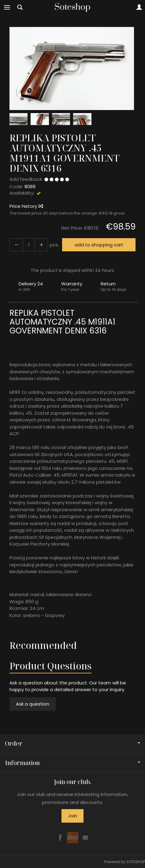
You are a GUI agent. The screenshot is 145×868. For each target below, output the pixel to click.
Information (72, 763)
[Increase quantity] (16, 245)
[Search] (20, 7)
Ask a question (33, 704)
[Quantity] (29, 245)
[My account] (139, 7)
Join (72, 816)
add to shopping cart (99, 245)
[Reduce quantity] (41, 245)
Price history (26, 206)
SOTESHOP (136, 862)
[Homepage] (72, 7)
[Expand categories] (7, 7)
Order (72, 743)
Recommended (43, 645)
